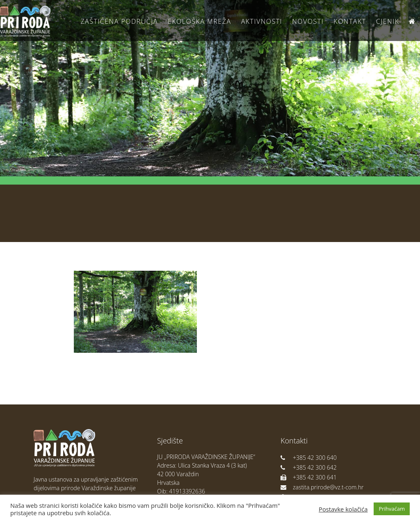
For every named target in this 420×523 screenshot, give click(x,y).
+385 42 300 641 (309, 477)
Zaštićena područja (119, 21)
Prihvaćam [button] (392, 509)
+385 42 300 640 (309, 458)
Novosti (308, 21)
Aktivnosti (262, 21)
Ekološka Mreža (200, 21)
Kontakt (350, 21)
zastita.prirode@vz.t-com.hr (322, 487)
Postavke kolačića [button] (343, 509)
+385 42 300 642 (309, 467)
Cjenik (388, 21)
